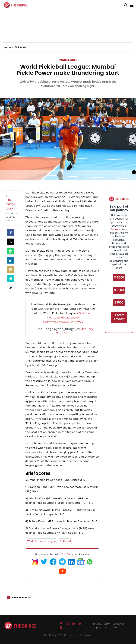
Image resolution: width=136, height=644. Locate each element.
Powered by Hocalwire (79, 635)
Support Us (100, 627)
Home (8, 47)
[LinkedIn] (11, 260)
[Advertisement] (68, 32)
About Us (119, 624)
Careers (115, 627)
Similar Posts (21, 598)
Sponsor (116, 229)
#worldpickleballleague (63, 318)
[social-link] (11, 288)
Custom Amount (119, 317)
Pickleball (68, 60)
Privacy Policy (102, 624)
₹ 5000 (119, 278)
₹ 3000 (119, 290)
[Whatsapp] (11, 251)
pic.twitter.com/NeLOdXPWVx (63, 322)
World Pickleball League (42, 541)
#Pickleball (84, 313)
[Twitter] (11, 242)
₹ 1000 (119, 303)
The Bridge (68, 554)
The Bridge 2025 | (55, 635)
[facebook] (11, 233)
